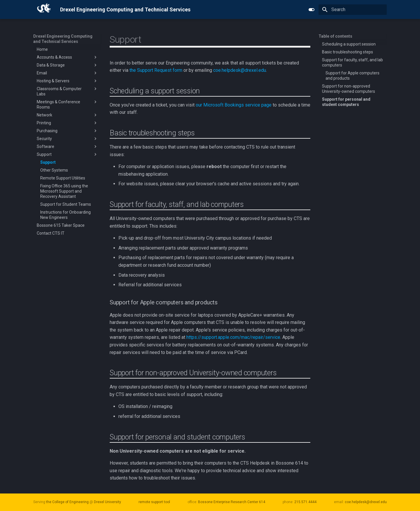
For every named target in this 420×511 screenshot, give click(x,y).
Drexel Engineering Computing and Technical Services (63, 39)
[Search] (353, 10)
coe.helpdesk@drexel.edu (240, 70)
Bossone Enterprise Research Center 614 (232, 502)
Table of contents (335, 36)
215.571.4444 (305, 502)
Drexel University (107, 502)
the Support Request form (156, 70)
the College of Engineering (67, 502)
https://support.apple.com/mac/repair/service (233, 337)
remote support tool (154, 502)
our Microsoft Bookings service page (234, 105)
